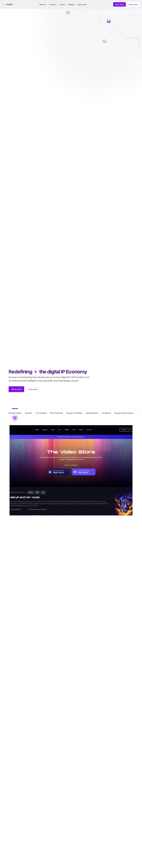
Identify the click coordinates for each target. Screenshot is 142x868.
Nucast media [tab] (15, 413)
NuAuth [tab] (28, 413)
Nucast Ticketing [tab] (74, 413)
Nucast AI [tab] (106, 413)
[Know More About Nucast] (119, 5)
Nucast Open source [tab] (124, 413)
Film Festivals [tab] (57, 413)
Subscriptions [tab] (92, 413)
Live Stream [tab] (41, 413)
